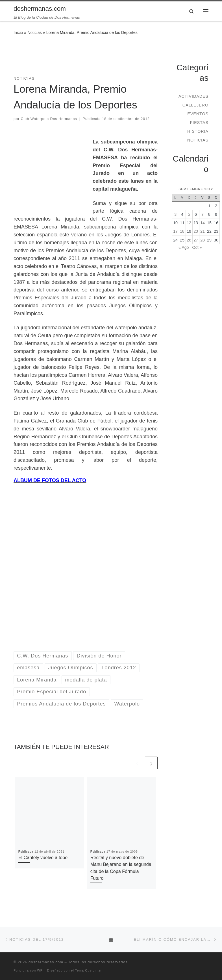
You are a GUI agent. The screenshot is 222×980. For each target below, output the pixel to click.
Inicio (18, 32)
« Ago (184, 247)
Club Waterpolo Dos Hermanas (49, 119)
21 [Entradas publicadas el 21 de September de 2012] (203, 231)
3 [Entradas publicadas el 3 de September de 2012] (175, 214)
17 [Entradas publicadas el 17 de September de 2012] (175, 231)
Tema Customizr (89, 970)
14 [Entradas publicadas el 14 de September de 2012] (203, 223)
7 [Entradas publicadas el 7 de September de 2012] (203, 214)
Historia (198, 131)
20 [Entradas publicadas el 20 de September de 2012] (196, 231)
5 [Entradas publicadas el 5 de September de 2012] (189, 214)
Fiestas (199, 123)
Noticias (35, 32)
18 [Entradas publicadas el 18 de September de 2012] (182, 231)
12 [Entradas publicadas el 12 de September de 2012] (189, 223)
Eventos (198, 114)
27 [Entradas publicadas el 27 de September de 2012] (196, 240)
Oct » (197, 247)
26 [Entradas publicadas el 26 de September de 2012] (189, 240)
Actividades (193, 96)
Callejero (195, 105)
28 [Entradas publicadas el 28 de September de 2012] (203, 240)
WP (40, 970)
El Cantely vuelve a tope (43, 857)
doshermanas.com (46, 962)
